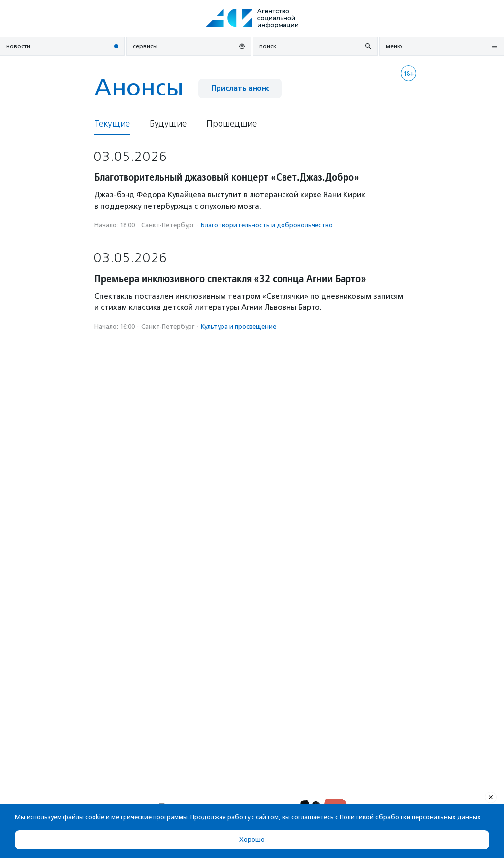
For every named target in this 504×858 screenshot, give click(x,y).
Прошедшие (232, 124)
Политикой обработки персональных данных (410, 817)
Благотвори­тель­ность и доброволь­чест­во (267, 225)
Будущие (168, 124)
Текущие (112, 124)
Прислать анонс (240, 88)
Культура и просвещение (238, 327)
